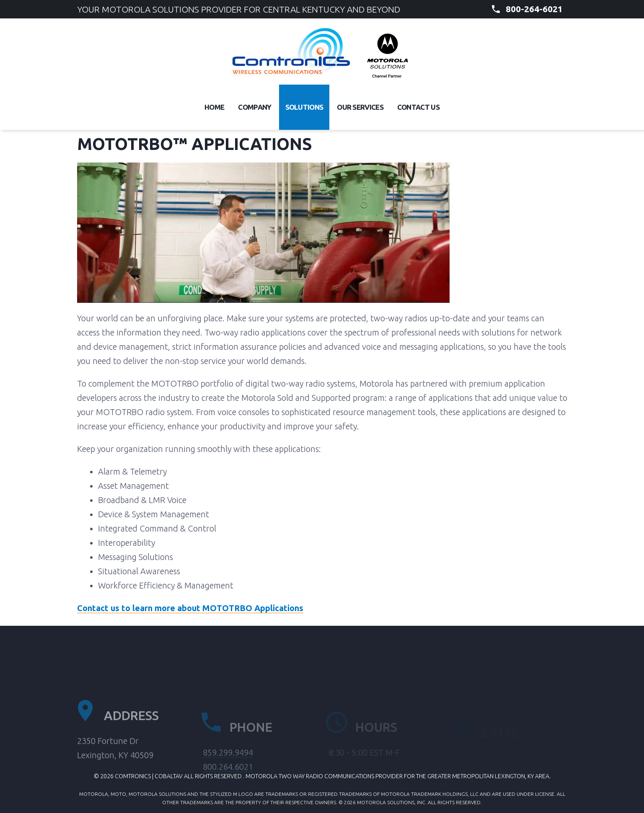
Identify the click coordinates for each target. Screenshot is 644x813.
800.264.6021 (228, 783)
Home (214, 107)
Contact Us (418, 107)
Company (255, 107)
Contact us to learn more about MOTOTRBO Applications (190, 608)
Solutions (304, 107)
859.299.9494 (228, 769)
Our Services (360, 107)
